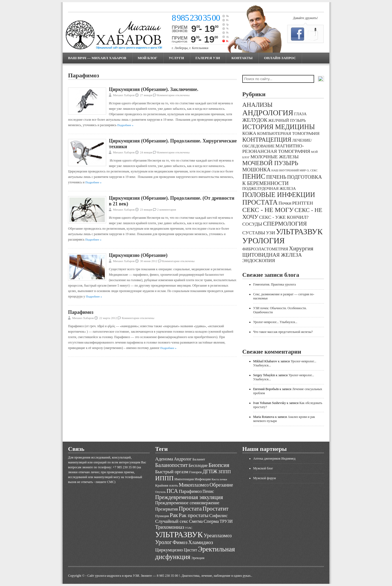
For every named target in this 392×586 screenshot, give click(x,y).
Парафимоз (81, 312)
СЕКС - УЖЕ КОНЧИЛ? (284, 217)
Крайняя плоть (167, 485)
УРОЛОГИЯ (264, 241)
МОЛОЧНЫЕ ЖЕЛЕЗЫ (275, 157)
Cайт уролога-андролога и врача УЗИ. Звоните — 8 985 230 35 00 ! (134, 576)
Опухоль (160, 492)
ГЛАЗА (300, 114)
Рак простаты (194, 515)
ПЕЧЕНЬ (276, 177)
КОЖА (249, 133)
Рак (174, 515)
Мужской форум (264, 478)
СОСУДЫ (252, 224)
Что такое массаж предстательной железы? (283, 332)
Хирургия (301, 248)
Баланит (199, 459)
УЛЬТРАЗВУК (299, 232)
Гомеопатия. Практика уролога (275, 284)
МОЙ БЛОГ (148, 58)
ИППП (164, 478)
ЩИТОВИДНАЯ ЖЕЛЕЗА (272, 255)
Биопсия (219, 465)
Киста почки (219, 479)
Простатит (215, 509)
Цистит (190, 550)
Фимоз (180, 542)
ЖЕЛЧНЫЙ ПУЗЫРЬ (287, 120)
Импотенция (184, 479)
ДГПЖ (210, 471)
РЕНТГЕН (303, 203)
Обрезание (221, 485)
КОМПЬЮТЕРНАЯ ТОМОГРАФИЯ (288, 133)
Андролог (183, 459)
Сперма (211, 521)
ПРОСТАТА (260, 202)
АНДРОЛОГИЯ (268, 113)
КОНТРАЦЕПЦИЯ (267, 140)
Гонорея (195, 472)
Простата (190, 509)
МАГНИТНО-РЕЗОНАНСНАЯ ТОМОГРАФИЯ (276, 149)
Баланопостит (171, 465)
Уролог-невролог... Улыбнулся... (275, 322)
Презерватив (167, 509)
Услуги (176, 58)
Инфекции (203, 479)
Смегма (196, 521)
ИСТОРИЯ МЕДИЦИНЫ (279, 127)
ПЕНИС (254, 176)
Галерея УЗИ (208, 58)
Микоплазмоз (194, 485)
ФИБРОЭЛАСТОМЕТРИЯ (265, 249)
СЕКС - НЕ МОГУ (268, 210)
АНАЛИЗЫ (257, 105)
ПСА (172, 491)
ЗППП (225, 472)
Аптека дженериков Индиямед (274, 459)
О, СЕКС (312, 170)
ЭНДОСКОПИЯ (259, 261)
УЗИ (270, 233)
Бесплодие (198, 465)
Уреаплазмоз (218, 535)
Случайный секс (172, 521)
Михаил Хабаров (124, 95)
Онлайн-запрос (280, 58)
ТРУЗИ (226, 521)
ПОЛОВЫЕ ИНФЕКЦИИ (279, 195)
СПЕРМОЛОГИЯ (285, 224)
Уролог (163, 542)
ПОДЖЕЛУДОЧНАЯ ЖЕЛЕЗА (269, 189)
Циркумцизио (169, 550)
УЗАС (189, 528)
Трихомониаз (170, 527)
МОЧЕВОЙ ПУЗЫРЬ (270, 163)
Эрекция (198, 558)
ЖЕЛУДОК (255, 120)
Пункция (162, 516)
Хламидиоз (200, 542)
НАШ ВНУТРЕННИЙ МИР (289, 170)
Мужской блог (263, 468)
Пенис (208, 491)
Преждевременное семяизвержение (187, 503)
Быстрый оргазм (172, 472)
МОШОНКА (256, 170)
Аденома (164, 459)
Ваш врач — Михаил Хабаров (97, 58)
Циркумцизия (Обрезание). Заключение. (154, 89)
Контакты (242, 58)
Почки (285, 203)
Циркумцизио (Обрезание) (138, 255)
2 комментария (166, 209)
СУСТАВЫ (254, 233)
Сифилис (219, 515)
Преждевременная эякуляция (189, 497)
